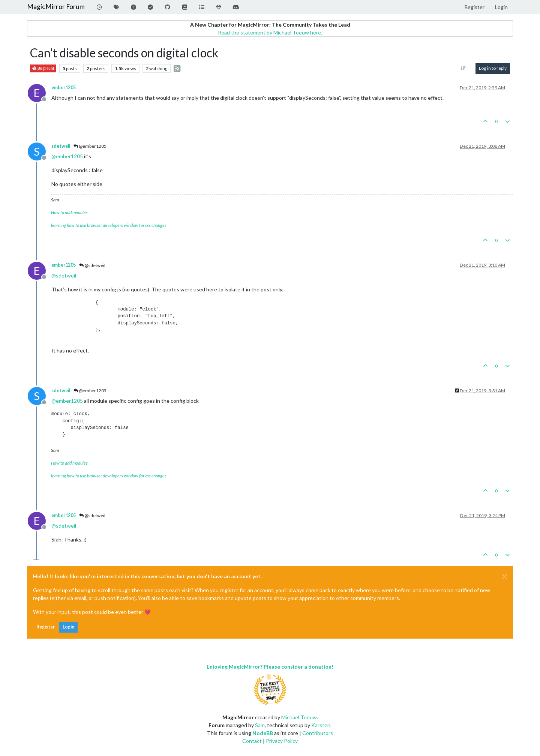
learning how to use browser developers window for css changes (109, 225)
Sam (260, 725)
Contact (252, 741)
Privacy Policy (282, 741)
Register (46, 627)
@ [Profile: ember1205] (67, 156)
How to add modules (69, 212)
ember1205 (64, 88)
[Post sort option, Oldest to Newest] (463, 68)
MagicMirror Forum (56, 7)
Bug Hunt (43, 68)
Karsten (321, 725)
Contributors (318, 733)
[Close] (504, 576)
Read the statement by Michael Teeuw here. (270, 32)
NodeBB (263, 733)
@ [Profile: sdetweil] (64, 275)
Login (68, 627)
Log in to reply (493, 68)
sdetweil (61, 146)
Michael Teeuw (299, 717)
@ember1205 (90, 146)
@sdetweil (92, 265)
